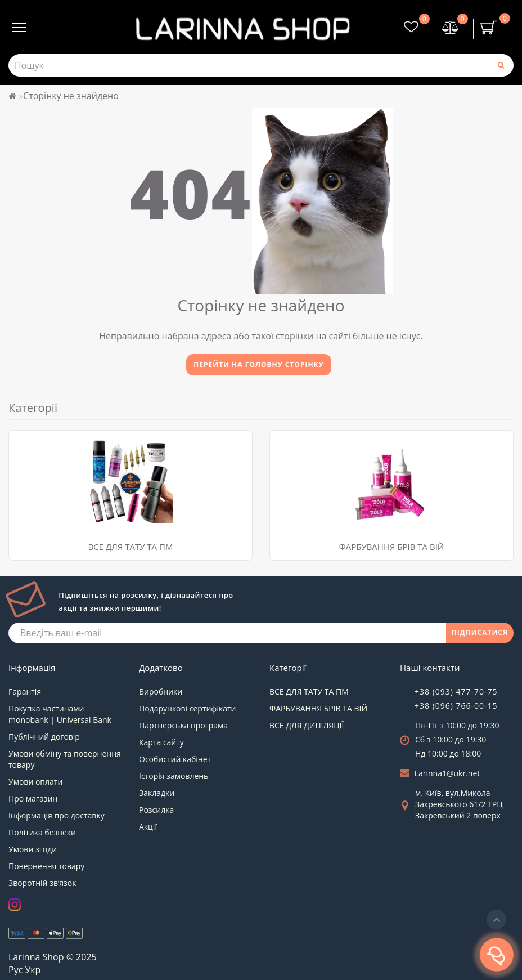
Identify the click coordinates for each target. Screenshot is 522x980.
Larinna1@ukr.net (447, 773)
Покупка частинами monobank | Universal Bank (60, 714)
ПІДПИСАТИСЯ (480, 632)
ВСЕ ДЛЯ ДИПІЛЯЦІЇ (307, 725)
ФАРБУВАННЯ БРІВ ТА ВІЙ (391, 547)
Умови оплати (35, 782)
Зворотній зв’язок (42, 883)
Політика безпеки (42, 832)
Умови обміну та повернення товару (65, 759)
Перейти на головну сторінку (258, 364)
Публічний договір (44, 737)
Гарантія (25, 692)
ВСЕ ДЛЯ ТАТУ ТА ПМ (131, 547)
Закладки (157, 793)
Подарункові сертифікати (187, 708)
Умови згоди (33, 849)
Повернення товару (46, 866)
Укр (33, 970)
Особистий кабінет (175, 759)
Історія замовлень (174, 776)
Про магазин (33, 798)
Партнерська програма (183, 725)
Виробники (161, 692)
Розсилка (156, 810)
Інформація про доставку (57, 815)
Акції (148, 827)
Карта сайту (161, 742)
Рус (15, 970)
